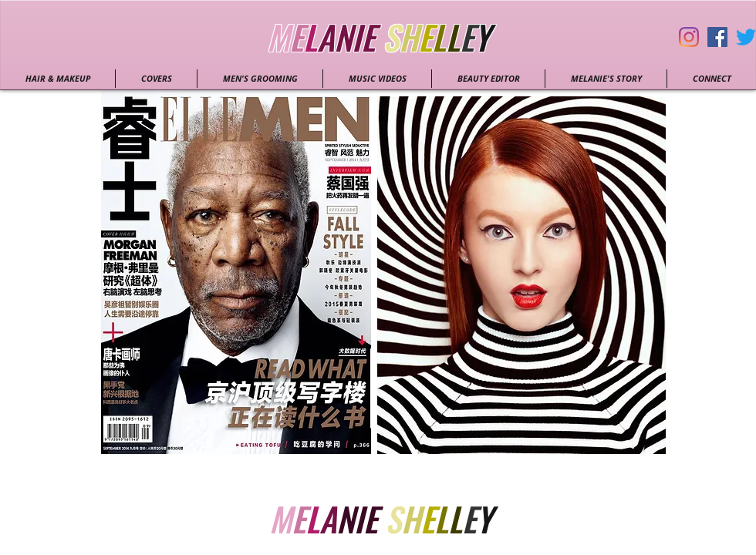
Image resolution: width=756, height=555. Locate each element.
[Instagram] (689, 37)
